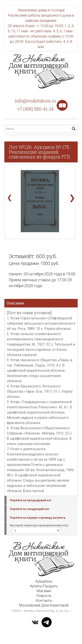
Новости (44, 596)
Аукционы (44, 581)
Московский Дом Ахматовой (44, 605)
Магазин (44, 591)
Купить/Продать (44, 586)
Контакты (44, 600)
